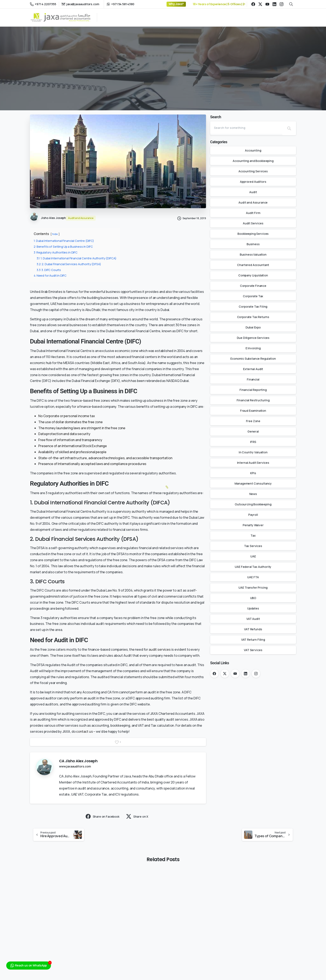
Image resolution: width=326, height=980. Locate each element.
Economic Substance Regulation (253, 359)
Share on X (137, 816)
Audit (253, 192)
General (253, 431)
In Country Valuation (253, 452)
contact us (84, 731)
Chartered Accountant (253, 265)
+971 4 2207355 (43, 4)
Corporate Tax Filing (253, 307)
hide (55, 234)
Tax (253, 535)
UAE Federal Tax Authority (253, 567)
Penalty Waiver (253, 525)
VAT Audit (253, 619)
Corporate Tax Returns (253, 317)
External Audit (253, 369)
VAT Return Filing (253, 640)
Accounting (253, 150)
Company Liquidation (253, 275)
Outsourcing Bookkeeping (253, 504)
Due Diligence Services (253, 338)
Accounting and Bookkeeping (253, 161)
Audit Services (253, 223)
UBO (253, 598)
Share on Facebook (102, 816)
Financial (253, 379)
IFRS (253, 442)
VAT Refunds (253, 629)
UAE (253, 556)
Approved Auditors (253, 182)
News (253, 494)
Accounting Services (253, 171)
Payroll (253, 515)
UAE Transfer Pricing (253, 588)
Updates (253, 608)
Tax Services (253, 546)
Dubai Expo (253, 327)
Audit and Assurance (253, 202)
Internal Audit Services (253, 463)
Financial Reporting (253, 390)
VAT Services (253, 650)
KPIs (253, 473)
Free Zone (253, 421)
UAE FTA (253, 577)
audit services (160, 649)
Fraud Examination (253, 411)
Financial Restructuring (253, 400)
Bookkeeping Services (253, 234)
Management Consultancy (253, 483)
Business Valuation (253, 254)
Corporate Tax (253, 296)
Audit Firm (253, 213)
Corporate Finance (253, 286)
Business (253, 244)
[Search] (246, 128)
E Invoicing (253, 348)
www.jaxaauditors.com (75, 766)
